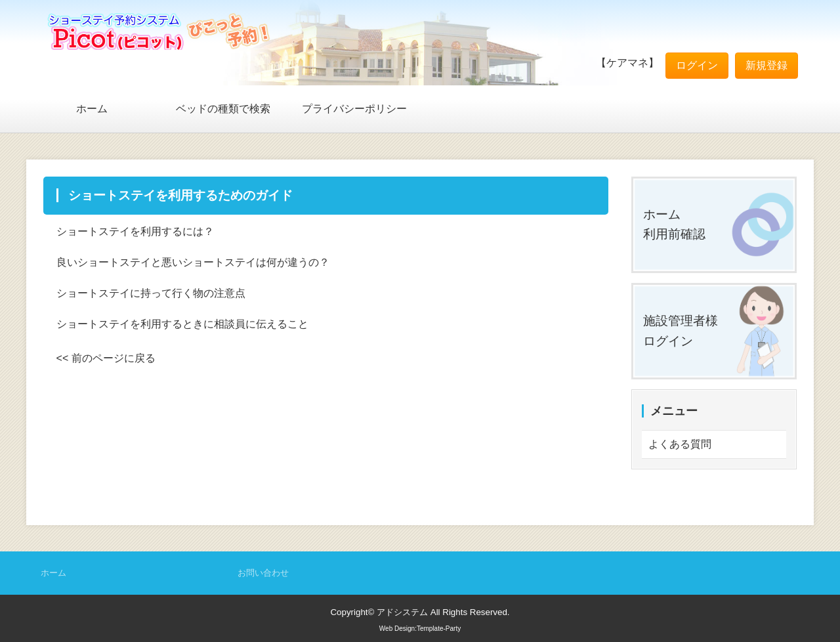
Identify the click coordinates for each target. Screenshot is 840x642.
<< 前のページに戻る (106, 358)
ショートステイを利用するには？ (135, 231)
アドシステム (402, 612)
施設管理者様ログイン (681, 331)
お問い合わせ (263, 573)
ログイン (697, 65)
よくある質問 (680, 444)
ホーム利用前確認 (674, 225)
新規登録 (766, 65)
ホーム (92, 109)
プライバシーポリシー (354, 109)
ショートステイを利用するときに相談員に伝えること (182, 324)
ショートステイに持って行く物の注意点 (151, 293)
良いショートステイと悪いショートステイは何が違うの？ (193, 262)
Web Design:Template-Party (420, 629)
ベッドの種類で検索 (223, 109)
